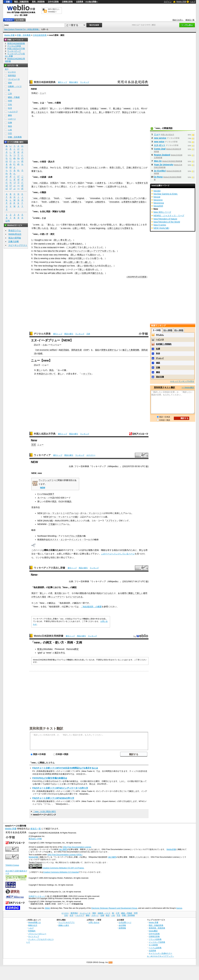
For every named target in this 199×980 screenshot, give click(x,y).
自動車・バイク (15, 86)
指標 (40, 354)
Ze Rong (158, 177)
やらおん (160, 335)
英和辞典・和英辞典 (157, 928)
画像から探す (64, 925)
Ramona (70, 649)
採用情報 (122, 928)
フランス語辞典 (155, 939)
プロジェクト (79, 251)
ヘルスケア (13, 112)
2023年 (131, 277)
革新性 (127, 202)
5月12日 (138, 277)
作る (63, 653)
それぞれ (119, 198)
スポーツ (12, 119)
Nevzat (157, 197)
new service (160, 138)
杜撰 (158, 349)
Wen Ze (158, 161)
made (38, 269)
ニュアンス (135, 198)
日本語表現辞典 (40, 35)
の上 (45, 374)
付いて (52, 374)
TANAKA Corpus (12, 865)
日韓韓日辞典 (67, 2)
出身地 (92, 593)
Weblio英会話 (15, 234)
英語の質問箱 (15, 238)
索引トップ (63, 82)
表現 (79, 225)
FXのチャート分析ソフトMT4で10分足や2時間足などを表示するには (65, 768)
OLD (61, 501)
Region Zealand (162, 155)
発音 (44, 168)
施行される (98, 273)
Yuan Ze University (164, 165)
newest (127, 108)
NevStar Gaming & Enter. (166, 194)
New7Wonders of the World (167, 222)
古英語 (53, 183)
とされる (123, 186)
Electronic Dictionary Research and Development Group (114, 908)
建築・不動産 (14, 97)
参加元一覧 (190, 20)
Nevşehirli (158, 206)
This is (37, 247)
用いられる (85, 112)
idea (50, 251)
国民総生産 (77, 350)
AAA (57, 521)
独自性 (100, 202)
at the (56, 269)
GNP (86, 350)
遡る (63, 186)
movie (46, 255)
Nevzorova (159, 203)
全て (7, 69)
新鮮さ (54, 202)
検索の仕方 (33, 925)
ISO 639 (60, 498)
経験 (61, 112)
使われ (43, 186)
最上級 (116, 108)
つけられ (107, 593)
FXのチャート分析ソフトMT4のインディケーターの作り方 (60, 788)
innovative (95, 198)
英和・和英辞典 (38, 2)
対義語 (68, 501)
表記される (92, 168)
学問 (10, 101)
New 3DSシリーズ (162, 212)
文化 (10, 104)
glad (40, 653)
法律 (84, 273)
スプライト (112, 521)
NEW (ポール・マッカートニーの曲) (61, 517)
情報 (107, 112)
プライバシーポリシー (37, 934)
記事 (50, 587)
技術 (86, 266)
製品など (126, 112)
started (41, 244)
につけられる (76, 597)
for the (55, 251)
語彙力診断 (14, 241)
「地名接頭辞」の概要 (91, 607)
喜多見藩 (160, 377)
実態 (103, 350)
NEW (43, 488)
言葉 (118, 183)
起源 (110, 186)
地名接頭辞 (39, 587)
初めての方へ (178, 20)
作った (95, 269)
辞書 (8, 2)
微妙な (126, 198)
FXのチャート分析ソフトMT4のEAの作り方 (53, 798)
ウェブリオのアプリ (66, 922)
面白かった (95, 255)
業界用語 (12, 76)
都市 (124, 593)
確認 (158, 363)
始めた (80, 244)
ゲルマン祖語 (76, 183)
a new (36, 225)
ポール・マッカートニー (92, 513)
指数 (137, 350)
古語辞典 (80, 2)
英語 (54, 501)
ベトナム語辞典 (155, 948)
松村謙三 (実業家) (164, 344)
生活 (10, 108)
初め (52, 112)
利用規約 (32, 931)
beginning (100, 228)
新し (52, 108)
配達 (39, 649)
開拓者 (83, 593)
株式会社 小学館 (35, 839)
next (64, 273)
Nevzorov (158, 200)
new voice (159, 142)
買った (68, 240)
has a (40, 251)
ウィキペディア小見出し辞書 (49, 568)
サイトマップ (34, 936)
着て (96, 258)
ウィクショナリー (47, 480)
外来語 (40, 374)
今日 (77, 258)
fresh (57, 198)
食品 (10, 126)
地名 (99, 593)
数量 (133, 350)
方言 (10, 133)
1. (32, 240)
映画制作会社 (44, 540)
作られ (37, 597)
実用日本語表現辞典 (45, 82)
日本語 (66, 168)
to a (48, 262)
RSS (111, 962)
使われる (73, 225)
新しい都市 (142, 593)
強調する (136, 202)
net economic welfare (46, 350)
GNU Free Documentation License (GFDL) (65, 855)
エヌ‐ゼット (160, 145)
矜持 (158, 353)
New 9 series (160, 225)
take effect (56, 273)
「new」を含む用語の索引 (44, 812)
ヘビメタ (160, 339)
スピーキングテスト (18, 245)
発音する (137, 168)
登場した (111, 225)
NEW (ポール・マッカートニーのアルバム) (58, 513)
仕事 (72, 244)
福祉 (67, 350)
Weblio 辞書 (181, 2)
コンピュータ (14, 79)
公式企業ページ (125, 922)
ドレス (89, 258)
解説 (74, 587)
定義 (158, 367)
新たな (51, 225)
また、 (96, 112)
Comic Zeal (160, 149)
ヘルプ (193, 2)
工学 (10, 94)
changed (62, 266)
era (69, 228)
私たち (93, 266)
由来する (101, 183)
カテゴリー (91, 455)
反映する (112, 350)
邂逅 (158, 372)
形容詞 (79, 108)
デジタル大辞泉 (42, 334)
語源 (44, 183)
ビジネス (12, 72)
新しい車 (58, 240)
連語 (57, 653)
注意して (120, 168)
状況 (67, 112)
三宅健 (52, 524)
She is (37, 258)
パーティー (72, 269)
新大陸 (58, 593)
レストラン (95, 247)
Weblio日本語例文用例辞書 (49, 636)
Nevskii (157, 191)
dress (58, 258)
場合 (142, 202)
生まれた (42, 112)
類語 (44, 198)
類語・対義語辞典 (21, 2)
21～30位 (179, 330)
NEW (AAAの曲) (45, 521)
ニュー (43, 93)
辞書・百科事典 (24, 35)
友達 (88, 269)
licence (179, 908)
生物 (10, 123)
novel (68, 198)
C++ (39, 494)
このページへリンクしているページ (118, 554)
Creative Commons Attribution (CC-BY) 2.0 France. (63, 868)
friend (50, 269)
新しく (35, 112)
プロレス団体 (75, 536)
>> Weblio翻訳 (188, 387)
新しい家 (74, 262)
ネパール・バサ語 (46, 498)
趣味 (10, 115)
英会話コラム (15, 230)
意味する (142, 183)
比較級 (93, 108)
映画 (79, 255)
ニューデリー (57, 597)
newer (104, 108)
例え (52, 228)
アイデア (116, 112)
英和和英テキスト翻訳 (46, 728)
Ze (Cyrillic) (160, 171)
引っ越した (86, 262)
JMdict (47, 908)
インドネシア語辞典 (157, 942)
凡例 (88, 334)
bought (38, 240)
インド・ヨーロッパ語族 (81, 186)
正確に (130, 168)
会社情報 (122, 925)
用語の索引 (74, 82)
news (49, 653)
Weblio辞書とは (34, 922)
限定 (77, 649)
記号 (8, 221)
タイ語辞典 (153, 945)
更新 (144, 277)
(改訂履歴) (63, 849)
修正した (127, 350)
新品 (51, 370)
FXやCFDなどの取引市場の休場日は (50, 778)
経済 (63, 350)
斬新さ (76, 202)
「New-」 (66, 587)
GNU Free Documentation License (77, 847)
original (81, 198)
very (56, 255)
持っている (109, 251)
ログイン (168, 2)
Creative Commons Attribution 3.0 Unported (61, 872)
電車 (10, 83)
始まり (119, 228)
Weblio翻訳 (153, 931)
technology (48, 266)
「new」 (35, 108)
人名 (10, 130)
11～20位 (168, 330)
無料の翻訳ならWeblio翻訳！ (54, 10)
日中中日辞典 (53, 2)
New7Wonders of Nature (165, 219)
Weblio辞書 (171, 849)
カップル (87, 374)
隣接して (133, 593)
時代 (83, 228)
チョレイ (160, 358)
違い (144, 198)
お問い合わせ (94, 922)
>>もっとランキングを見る (182, 381)
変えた (108, 266)
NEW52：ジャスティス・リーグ (169, 216)
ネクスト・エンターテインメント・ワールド (71, 540)
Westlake (48, 649)
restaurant (52, 247)
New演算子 (49, 494)
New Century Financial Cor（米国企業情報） (22, 29)
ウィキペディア (42, 455)
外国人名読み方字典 (45, 434)
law (46, 273)
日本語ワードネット (37, 896)
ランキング (85, 82)
